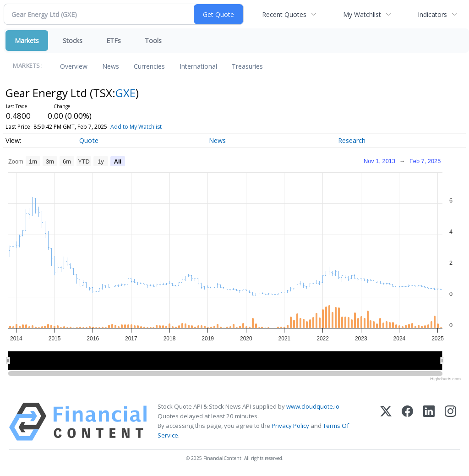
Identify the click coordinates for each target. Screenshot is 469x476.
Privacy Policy (290, 426)
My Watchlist (362, 14)
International (198, 66)
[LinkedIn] (429, 422)
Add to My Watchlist (151, 127)
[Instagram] (450, 422)
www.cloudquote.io (313, 406)
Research (352, 140)
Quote (89, 140)
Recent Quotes (284, 14)
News (111, 66)
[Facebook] (407, 422)
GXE (125, 93)
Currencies (149, 66)
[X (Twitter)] (386, 422)
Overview (74, 66)
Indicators (432, 14)
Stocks (73, 41)
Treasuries (247, 66)
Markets (27, 41)
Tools (153, 41)
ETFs (114, 41)
